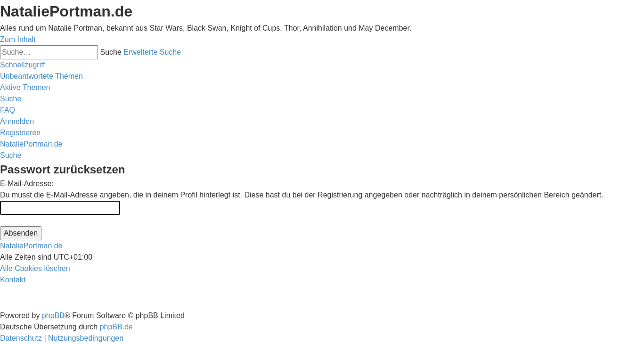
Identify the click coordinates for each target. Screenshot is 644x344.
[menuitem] (41, 76)
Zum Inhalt (18, 39)
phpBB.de (116, 327)
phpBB (53, 315)
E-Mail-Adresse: (27, 184)
